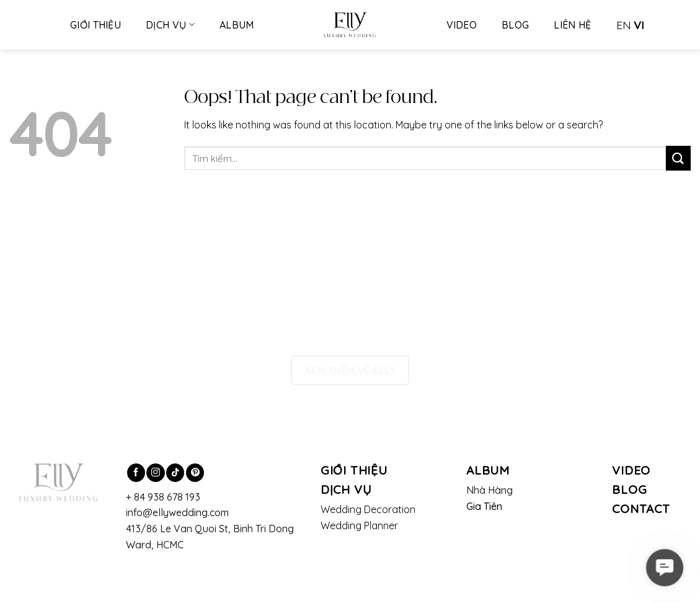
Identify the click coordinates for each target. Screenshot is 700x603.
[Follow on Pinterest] (195, 473)
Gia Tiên (485, 506)
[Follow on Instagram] (155, 473)
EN (624, 25)
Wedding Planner (359, 525)
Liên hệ (572, 25)
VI (639, 25)
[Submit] (678, 158)
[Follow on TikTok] (175, 473)
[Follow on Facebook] (136, 473)
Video (462, 25)
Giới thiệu (95, 25)
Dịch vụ (170, 25)
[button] (665, 568)
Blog (515, 25)
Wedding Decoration (368, 509)
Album (237, 25)
